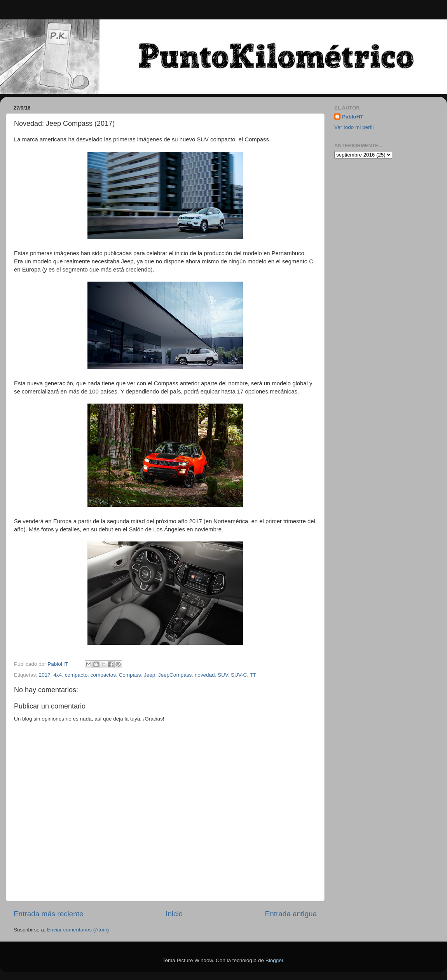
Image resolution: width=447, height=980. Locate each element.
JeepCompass (175, 675)
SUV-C (239, 675)
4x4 (58, 675)
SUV (223, 675)
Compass (130, 675)
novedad (205, 675)
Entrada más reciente (49, 914)
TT (253, 675)
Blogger (274, 960)
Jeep (149, 675)
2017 (45, 675)
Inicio (174, 914)
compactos (103, 675)
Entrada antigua (291, 914)
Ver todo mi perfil (354, 127)
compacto (76, 675)
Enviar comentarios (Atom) (78, 930)
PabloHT (353, 117)
